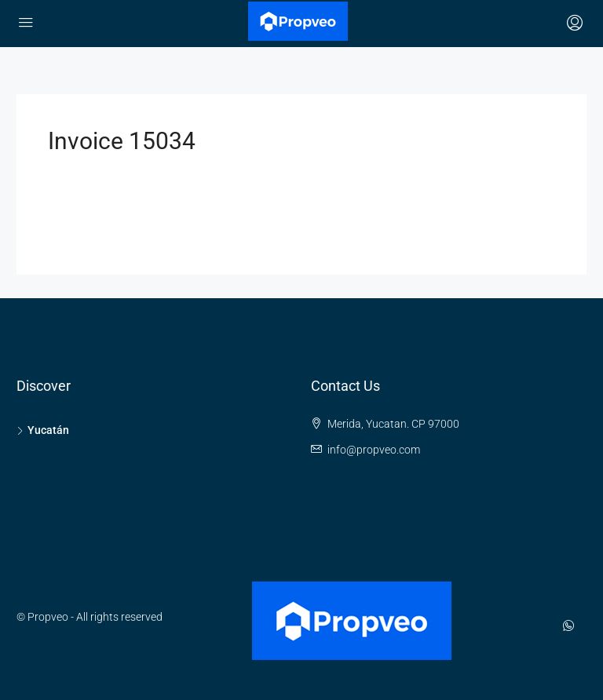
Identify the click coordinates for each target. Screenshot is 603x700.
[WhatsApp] (572, 626)
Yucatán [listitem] (43, 430)
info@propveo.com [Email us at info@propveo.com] (374, 450)
